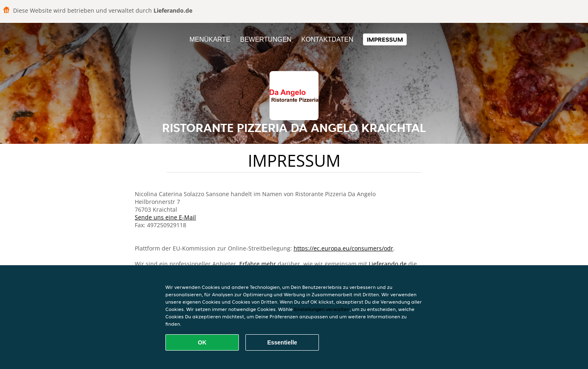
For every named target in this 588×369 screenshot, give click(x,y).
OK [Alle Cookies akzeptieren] (202, 342)
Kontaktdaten (327, 39)
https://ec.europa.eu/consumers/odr (343, 248)
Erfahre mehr (258, 264)
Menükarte (210, 39)
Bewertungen (266, 39)
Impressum (385, 39)
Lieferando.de (388, 264)
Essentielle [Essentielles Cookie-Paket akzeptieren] (282, 342)
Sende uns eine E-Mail (165, 217)
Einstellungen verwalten (322, 309)
